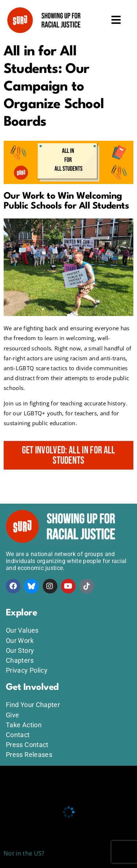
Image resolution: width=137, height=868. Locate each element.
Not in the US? (24, 853)
